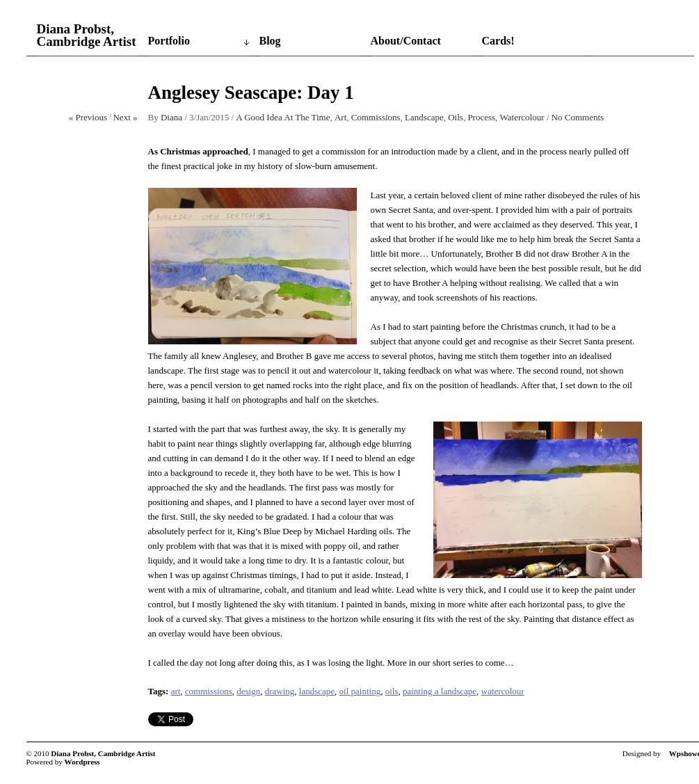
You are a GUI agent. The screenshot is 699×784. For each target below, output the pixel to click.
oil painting (360, 691)
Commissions (376, 117)
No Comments (578, 117)
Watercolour (522, 117)
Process (481, 117)
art (176, 691)
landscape (317, 691)
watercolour (503, 691)
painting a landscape (440, 691)
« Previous (88, 117)
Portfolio (169, 41)
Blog (270, 41)
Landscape (424, 117)
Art (340, 117)
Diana (171, 117)
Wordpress (82, 762)
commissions (209, 691)
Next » (125, 117)
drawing (280, 691)
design (248, 691)
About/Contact (406, 41)
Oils (456, 117)
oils (392, 691)
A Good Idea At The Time (283, 117)
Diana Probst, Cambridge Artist (87, 35)
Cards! (498, 41)
